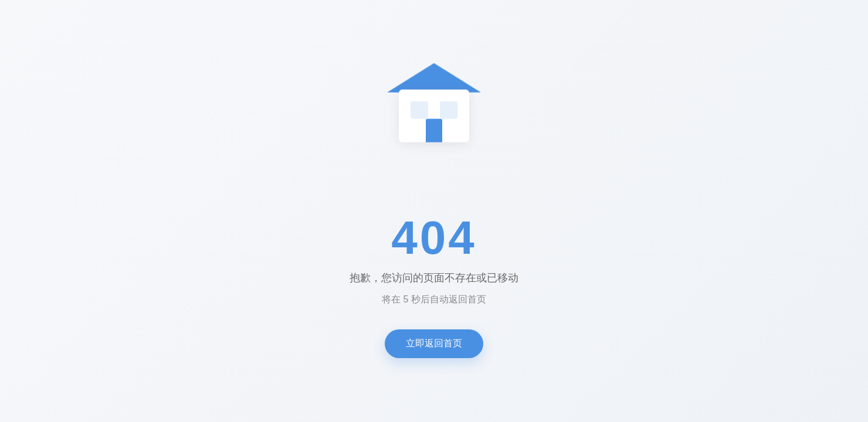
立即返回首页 (434, 343)
